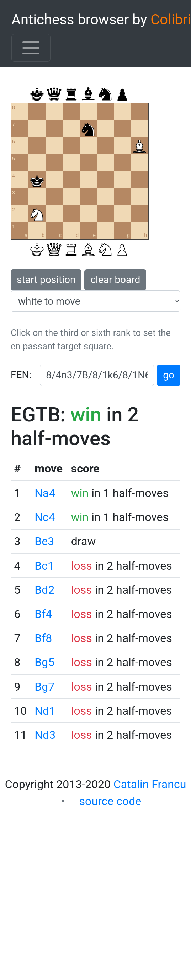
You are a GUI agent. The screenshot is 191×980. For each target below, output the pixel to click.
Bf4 (43, 614)
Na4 (45, 493)
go (169, 375)
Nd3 (45, 735)
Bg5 (44, 662)
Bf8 (43, 638)
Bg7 (44, 687)
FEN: (21, 375)
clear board (115, 280)
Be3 (44, 541)
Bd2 (44, 590)
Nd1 (45, 711)
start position (46, 280)
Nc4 (45, 517)
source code (110, 801)
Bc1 (44, 566)
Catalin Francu (150, 784)
